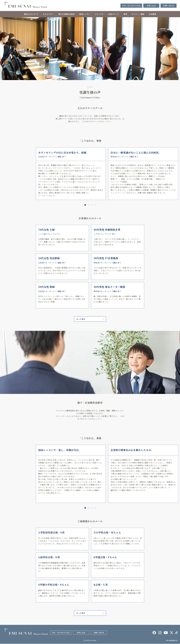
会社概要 (153, 14)
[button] (85, 205)
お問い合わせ (169, 6)
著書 (125, 14)
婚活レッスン (85, 14)
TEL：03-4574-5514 (131, 6)
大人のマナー (48, 14)
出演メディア (114, 14)
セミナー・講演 (138, 14)
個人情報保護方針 (172, 641)
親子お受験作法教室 (66, 14)
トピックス (99, 14)
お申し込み (151, 6)
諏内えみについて (31, 14)
